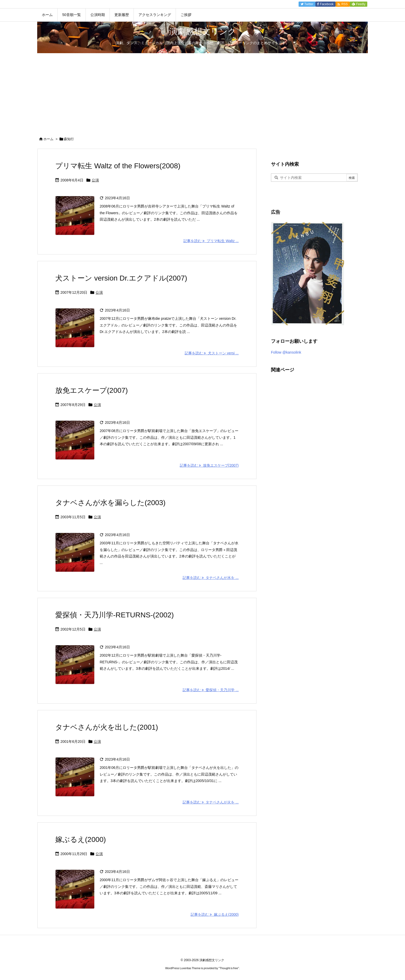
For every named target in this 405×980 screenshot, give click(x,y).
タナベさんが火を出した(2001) (107, 727)
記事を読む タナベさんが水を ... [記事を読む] (211, 578)
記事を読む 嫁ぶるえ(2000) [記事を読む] (215, 914)
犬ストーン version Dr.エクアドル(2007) (121, 278)
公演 (95, 180)
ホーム (48, 139)
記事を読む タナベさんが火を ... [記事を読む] (211, 802)
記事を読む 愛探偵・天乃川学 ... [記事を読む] (211, 690)
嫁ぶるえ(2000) (81, 839)
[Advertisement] (202, 92)
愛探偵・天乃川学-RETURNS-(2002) (115, 615)
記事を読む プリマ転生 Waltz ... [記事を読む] (211, 241)
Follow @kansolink (286, 352)
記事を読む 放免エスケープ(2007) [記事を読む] (209, 465)
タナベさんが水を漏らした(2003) (110, 503)
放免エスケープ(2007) (92, 390)
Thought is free (229, 968)
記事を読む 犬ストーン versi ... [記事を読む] (212, 353)
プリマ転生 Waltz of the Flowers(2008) (118, 166)
